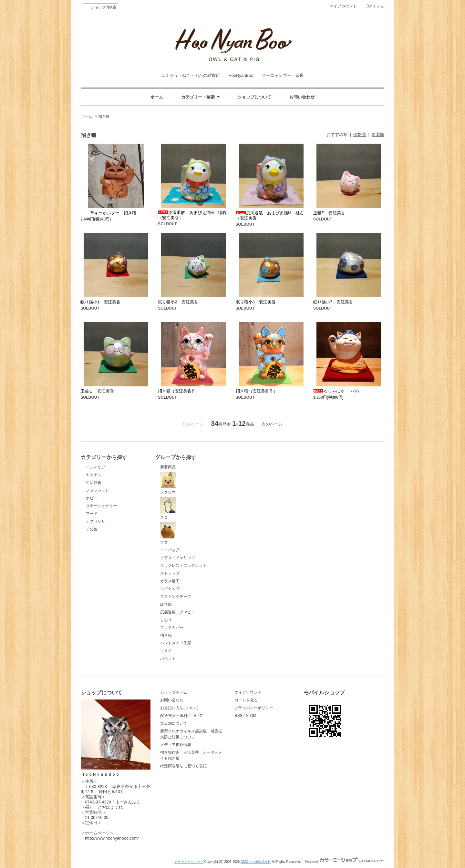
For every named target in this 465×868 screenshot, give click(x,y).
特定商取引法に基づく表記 (183, 766)
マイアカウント (343, 6)
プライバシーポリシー (254, 708)
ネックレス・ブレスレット (183, 566)
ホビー (92, 498)
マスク (166, 651)
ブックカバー (172, 628)
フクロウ (168, 483)
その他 (92, 529)
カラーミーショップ (189, 862)
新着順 (378, 134)
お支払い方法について (180, 708)
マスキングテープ (176, 597)
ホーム (157, 97)
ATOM (251, 716)
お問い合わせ (302, 97)
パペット (168, 659)
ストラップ (170, 573)
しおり (166, 620)
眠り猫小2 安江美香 (178, 302)
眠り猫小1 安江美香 (100, 302)
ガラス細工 (170, 581)
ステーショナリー (101, 506)
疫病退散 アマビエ (178, 612)
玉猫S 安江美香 (329, 213)
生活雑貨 (94, 483)
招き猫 (104, 116)
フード (92, 514)
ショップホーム (174, 692)
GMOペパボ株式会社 (256, 862)
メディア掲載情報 (176, 745)
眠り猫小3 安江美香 (256, 302)
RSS (238, 716)
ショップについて (254, 97)
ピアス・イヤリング (178, 558)
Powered (345, 862)
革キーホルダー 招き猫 (108, 213)
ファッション (98, 490)
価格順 (360, 134)
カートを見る (246, 700)
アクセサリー (98, 521)
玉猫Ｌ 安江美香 (97, 391)
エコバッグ (170, 550)
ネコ (168, 508)
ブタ (168, 534)
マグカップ (170, 589)
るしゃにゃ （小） (337, 391)
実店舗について (174, 723)
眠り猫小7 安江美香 (333, 302)
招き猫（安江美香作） (179, 391)
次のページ (272, 424)
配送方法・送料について (181, 716)
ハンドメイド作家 (176, 643)
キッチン (94, 475)
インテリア (96, 467)
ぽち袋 (166, 604)
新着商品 (168, 467)
